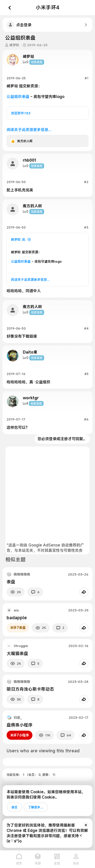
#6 (86, 419)
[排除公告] (86, 825)
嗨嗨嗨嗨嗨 (22, 574)
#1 (87, 78)
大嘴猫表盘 (17, 653)
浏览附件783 (21, 113)
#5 (86, 374)
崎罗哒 (14, 45)
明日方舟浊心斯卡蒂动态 (30, 689)
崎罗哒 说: (18, 239)
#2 (86, 182)
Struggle (21, 646)
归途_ (18, 717)
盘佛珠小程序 (20, 725)
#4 (86, 328)
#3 (86, 227)
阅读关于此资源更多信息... (29, 130)
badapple (17, 618)
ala (16, 610)
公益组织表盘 (18, 96)
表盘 (11, 582)
